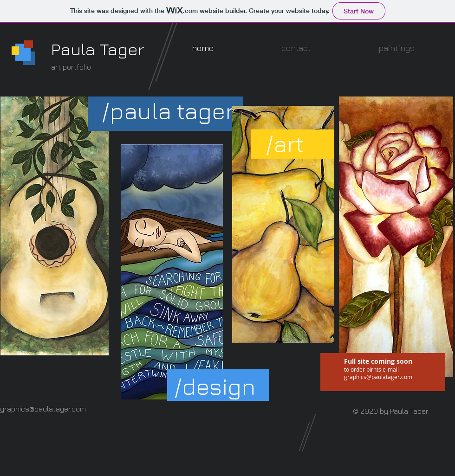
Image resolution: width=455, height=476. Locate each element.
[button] (168, 111)
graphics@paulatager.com (378, 377)
